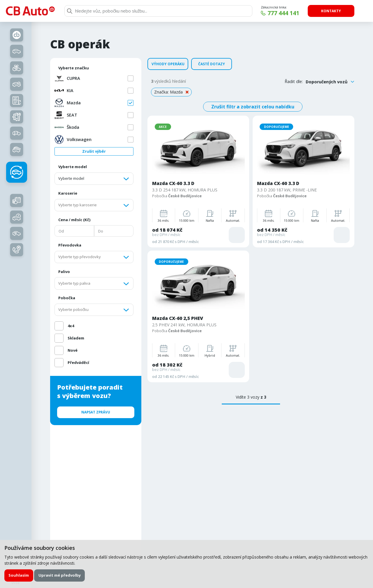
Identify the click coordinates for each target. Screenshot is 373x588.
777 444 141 (283, 13)
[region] (98, 220)
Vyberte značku (74, 68)
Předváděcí (78, 362)
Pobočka (67, 298)
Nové (73, 350)
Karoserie (68, 193)
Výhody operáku (168, 64)
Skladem (76, 338)
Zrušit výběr (94, 151)
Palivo (64, 272)
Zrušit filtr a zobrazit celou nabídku (253, 107)
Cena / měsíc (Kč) (74, 220)
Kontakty (331, 11)
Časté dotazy (212, 64)
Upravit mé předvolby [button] (60, 575)
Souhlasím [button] (19, 575)
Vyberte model (73, 167)
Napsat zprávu (96, 412)
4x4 (71, 326)
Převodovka (70, 245)
